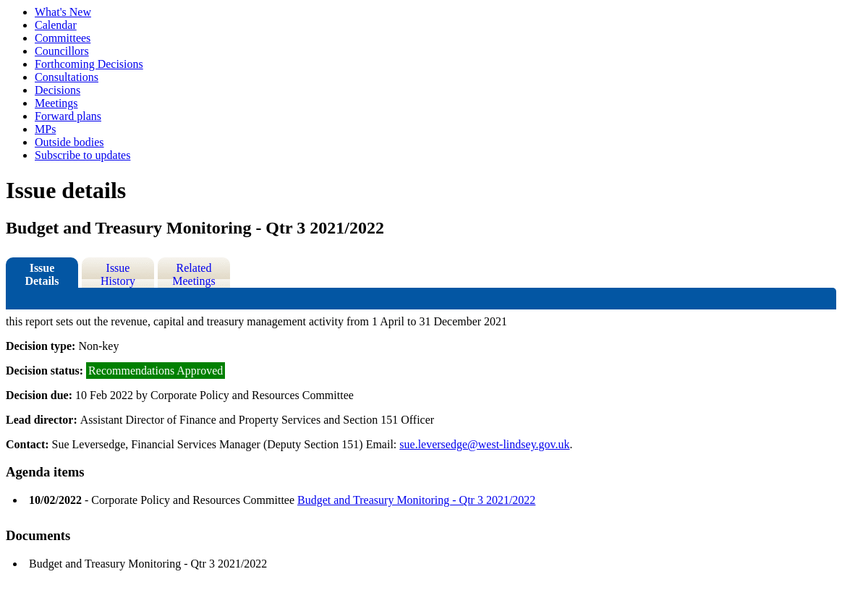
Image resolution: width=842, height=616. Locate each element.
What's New (63, 12)
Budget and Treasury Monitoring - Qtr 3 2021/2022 (416, 500)
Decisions (58, 90)
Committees (63, 38)
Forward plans (68, 116)
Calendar (56, 25)
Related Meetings (194, 274)
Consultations (67, 77)
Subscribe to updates (82, 155)
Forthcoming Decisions (89, 64)
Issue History (118, 274)
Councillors (62, 51)
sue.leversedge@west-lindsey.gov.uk (484, 444)
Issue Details (42, 274)
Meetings (56, 103)
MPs (45, 129)
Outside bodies (69, 142)
